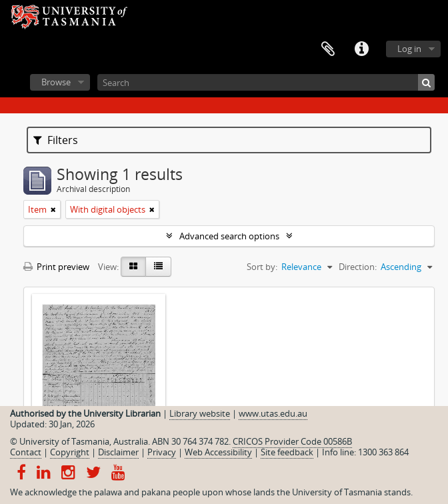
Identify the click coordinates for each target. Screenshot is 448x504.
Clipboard (328, 49)
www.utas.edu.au (273, 413)
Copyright (70, 452)
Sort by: (262, 267)
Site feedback (287, 452)
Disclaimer (118, 452)
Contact (26, 452)
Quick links (361, 49)
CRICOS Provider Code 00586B (292, 441)
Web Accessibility (218, 452)
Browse (56, 82)
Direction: (358, 267)
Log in (409, 49)
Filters (56, 140)
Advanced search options (229, 236)
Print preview (56, 267)
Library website (200, 413)
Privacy (162, 452)
